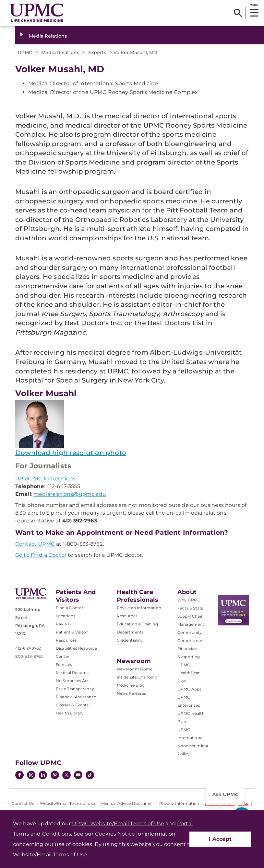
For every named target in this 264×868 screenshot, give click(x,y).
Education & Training (137, 624)
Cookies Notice (115, 834)
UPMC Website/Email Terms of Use (118, 823)
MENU (254, 5)
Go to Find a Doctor (41, 555)
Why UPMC (189, 600)
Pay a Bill (65, 624)
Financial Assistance (76, 697)
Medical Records (72, 673)
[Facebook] (19, 776)
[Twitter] (66, 775)
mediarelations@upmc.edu (70, 494)
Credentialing (130, 640)
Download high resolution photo (71, 453)
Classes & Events (72, 705)
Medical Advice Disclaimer (127, 803)
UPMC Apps (189, 689)
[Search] (238, 13)
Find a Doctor (70, 608)
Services (64, 664)
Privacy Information (179, 803)
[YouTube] (78, 776)
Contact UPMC (35, 544)
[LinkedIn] (43, 776)
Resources (127, 616)
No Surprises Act (72, 681)
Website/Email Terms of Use (67, 803)
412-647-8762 (28, 648)
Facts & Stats (190, 608)
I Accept (220, 839)
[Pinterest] (55, 776)
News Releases (132, 693)
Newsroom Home (135, 669)
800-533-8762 (29, 656)
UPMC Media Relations (45, 479)
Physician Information (139, 608)
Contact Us (23, 803)
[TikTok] (90, 775)
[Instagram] (31, 776)
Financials (187, 649)
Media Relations (48, 36)
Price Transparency (75, 689)
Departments (130, 632)
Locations (66, 616)
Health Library (70, 713)
